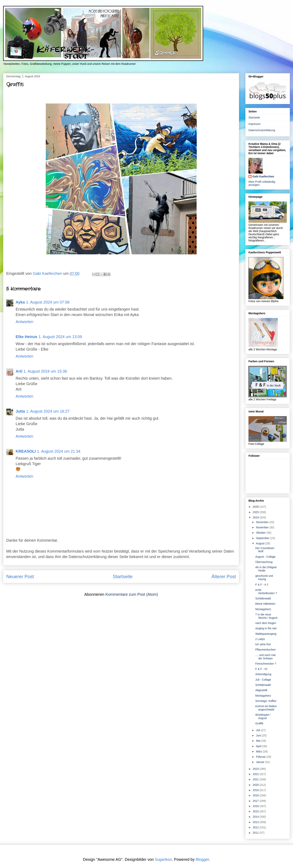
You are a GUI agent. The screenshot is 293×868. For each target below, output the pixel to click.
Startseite (123, 576)
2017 (256, 801)
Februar (261, 757)
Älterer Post (224, 576)
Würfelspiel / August (263, 716)
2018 (256, 795)
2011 (256, 833)
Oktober (261, 533)
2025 (256, 512)
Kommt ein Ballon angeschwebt (266, 708)
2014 (256, 817)
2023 (256, 769)
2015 (256, 811)
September (263, 538)
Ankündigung (263, 674)
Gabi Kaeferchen (263, 176)
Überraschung (264, 562)
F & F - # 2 (262, 585)
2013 (256, 822)
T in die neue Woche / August (266, 616)
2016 (256, 806)
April (259, 746)
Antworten (24, 322)
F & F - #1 (261, 669)
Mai (258, 741)
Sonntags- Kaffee (266, 701)
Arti (19, 371)
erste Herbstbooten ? (266, 592)
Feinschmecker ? (266, 664)
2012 (256, 827)
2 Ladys (260, 639)
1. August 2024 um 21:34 (59, 451)
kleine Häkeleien (265, 604)
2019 (256, 790)
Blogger (202, 859)
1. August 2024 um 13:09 (60, 337)
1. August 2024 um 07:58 (48, 302)
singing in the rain (266, 628)
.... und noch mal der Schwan (265, 657)
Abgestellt (261, 690)
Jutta (20, 411)
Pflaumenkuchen (265, 650)
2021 (256, 779)
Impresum (255, 124)
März (259, 751)
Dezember (263, 522)
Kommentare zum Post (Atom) (132, 594)
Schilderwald (263, 598)
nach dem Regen (266, 623)
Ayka (20, 302)
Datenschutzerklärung (262, 130)
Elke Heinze (26, 337)
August (260, 543)
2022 (256, 774)
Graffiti (259, 723)
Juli (258, 730)
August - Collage (265, 557)
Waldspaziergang (266, 634)
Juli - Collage (263, 680)
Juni (259, 735)
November (263, 527)
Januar (260, 762)
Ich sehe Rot (263, 644)
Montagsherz (263, 609)
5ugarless (163, 859)
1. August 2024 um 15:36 (45, 371)
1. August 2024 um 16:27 (48, 411)
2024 (256, 517)
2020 (256, 785)
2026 (256, 507)
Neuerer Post (20, 576)
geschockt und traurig (264, 577)
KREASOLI (26, 451)
